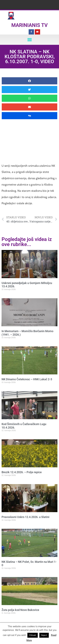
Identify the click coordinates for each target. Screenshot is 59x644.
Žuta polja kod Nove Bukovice (20, 610)
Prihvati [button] (33, 635)
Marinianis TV (29, 25)
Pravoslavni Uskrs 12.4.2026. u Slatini (25, 517)
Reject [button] (44, 635)
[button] (29, 40)
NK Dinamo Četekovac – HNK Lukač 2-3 (27, 379)
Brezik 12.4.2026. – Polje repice (22, 472)
